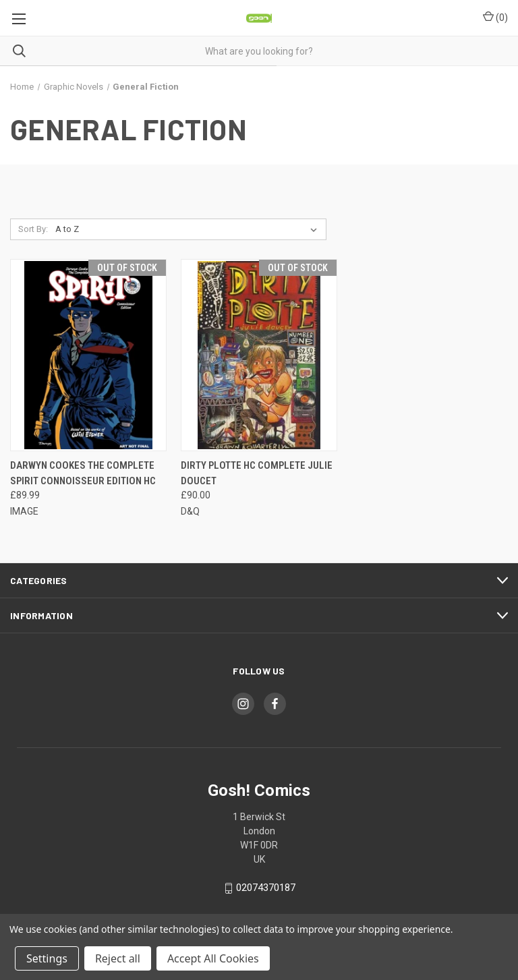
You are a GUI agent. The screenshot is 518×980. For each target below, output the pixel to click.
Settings (47, 958)
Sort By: (33, 229)
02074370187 (266, 888)
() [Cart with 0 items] (495, 17)
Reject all (118, 958)
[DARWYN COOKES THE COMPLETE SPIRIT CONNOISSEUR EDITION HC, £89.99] (88, 355)
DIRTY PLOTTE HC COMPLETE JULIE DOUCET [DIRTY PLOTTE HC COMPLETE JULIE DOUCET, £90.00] (257, 473)
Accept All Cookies (213, 958)
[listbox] (189, 229)
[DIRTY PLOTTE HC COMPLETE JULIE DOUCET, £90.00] (259, 355)
